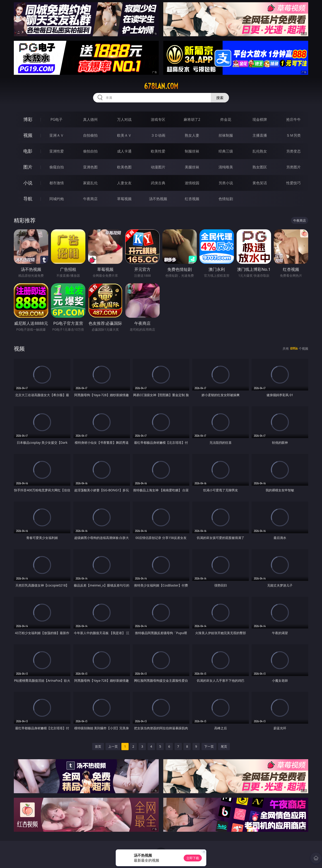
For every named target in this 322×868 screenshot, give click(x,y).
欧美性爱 (158, 151)
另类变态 (293, 151)
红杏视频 (192, 199)
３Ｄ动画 (158, 135)
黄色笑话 (260, 183)
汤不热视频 (158, 199)
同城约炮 (57, 199)
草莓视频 (124, 199)
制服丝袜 (192, 151)
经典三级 (226, 151)
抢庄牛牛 (293, 119)
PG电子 (56, 119)
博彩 (28, 119)
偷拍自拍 (90, 151)
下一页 (209, 746)
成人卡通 (124, 151)
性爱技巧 (293, 183)
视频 (28, 135)
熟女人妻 (192, 135)
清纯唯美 (226, 167)
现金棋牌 (260, 119)
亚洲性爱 (57, 151)
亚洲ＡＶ (57, 135)
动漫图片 (158, 167)
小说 (28, 183)
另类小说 (226, 183)
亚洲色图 (90, 167)
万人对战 (124, 119)
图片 (28, 167)
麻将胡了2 (192, 119)
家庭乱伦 (90, 183)
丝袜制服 (226, 135)
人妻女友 (124, 183)
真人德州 (90, 119)
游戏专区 (158, 119)
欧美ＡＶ (124, 135)
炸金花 (226, 119)
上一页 (113, 746)
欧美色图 (124, 167)
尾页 (224, 746)
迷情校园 (192, 183)
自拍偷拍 (90, 135)
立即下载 (193, 858)
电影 (28, 151)
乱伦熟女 (260, 151)
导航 (28, 199)
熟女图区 (260, 167)
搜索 (220, 98)
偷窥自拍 (57, 167)
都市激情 (57, 183)
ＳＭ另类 (293, 135)
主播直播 (260, 135)
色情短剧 (226, 199)
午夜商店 (90, 199)
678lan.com (161, 86)
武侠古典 (158, 183)
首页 (98, 746)
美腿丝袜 (192, 167)
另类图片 (293, 167)
